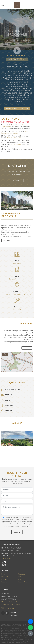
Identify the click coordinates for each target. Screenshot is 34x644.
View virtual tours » (17, 75)
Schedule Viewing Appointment (17, 109)
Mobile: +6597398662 (9, 602)
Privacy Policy (23, 582)
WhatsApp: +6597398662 (10, 605)
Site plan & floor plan (13, 138)
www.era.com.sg (7, 558)
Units (20, 577)
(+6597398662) (16, 144)
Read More (17, 180)
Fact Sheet (5, 577)
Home (3, 574)
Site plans (22, 574)
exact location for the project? (15, 132)
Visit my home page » (8, 608)
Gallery (21, 579)
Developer (5, 579)
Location (4, 582)
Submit (17, 532)
